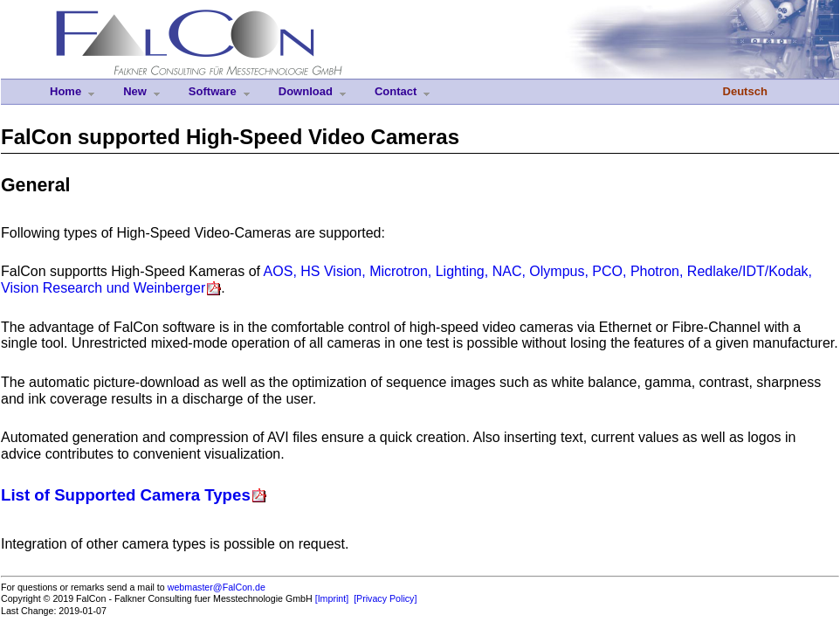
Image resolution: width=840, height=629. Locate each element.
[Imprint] (332, 598)
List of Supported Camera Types (126, 495)
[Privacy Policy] (385, 598)
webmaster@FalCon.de (217, 587)
